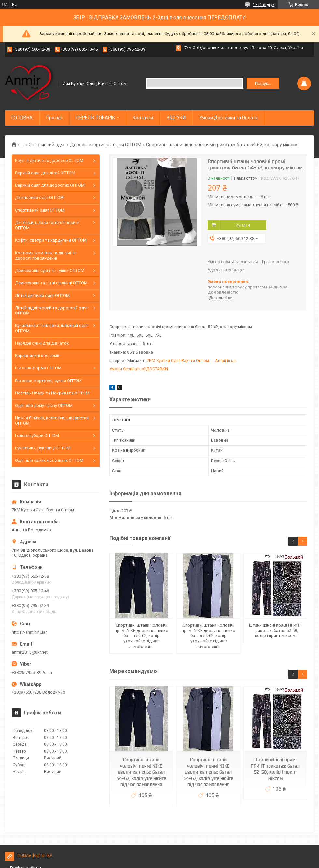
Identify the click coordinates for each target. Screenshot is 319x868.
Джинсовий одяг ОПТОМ (39, 198)
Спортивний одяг (47, 145)
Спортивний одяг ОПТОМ (40, 210)
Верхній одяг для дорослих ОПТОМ (50, 185)
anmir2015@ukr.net (30, 652)
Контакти (143, 118)
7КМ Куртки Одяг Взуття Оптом (178, 361)
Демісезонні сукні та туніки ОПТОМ (50, 270)
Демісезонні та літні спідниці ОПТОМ (51, 283)
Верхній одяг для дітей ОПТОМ (45, 173)
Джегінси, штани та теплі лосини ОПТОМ (47, 225)
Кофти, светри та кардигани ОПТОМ (51, 240)
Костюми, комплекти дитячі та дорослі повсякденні (46, 255)
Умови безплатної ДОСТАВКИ (139, 369)
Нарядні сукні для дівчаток (42, 343)
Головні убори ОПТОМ (37, 436)
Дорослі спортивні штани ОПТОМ (106, 145)
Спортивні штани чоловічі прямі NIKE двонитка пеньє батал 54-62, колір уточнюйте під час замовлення (141, 636)
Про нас (55, 118)
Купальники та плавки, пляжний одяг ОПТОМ (52, 328)
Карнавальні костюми (37, 356)
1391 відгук (264, 5)
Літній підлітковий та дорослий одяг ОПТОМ (51, 310)
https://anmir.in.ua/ (29, 632)
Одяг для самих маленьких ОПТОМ (49, 460)
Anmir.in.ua (225, 361)
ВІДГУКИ (176, 118)
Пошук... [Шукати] (263, 83)
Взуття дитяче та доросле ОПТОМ (49, 160)
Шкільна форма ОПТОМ (38, 368)
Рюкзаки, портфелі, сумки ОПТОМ (48, 381)
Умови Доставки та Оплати (229, 118)
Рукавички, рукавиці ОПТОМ (43, 448)
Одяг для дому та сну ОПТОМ (44, 405)
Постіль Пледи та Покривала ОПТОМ (52, 393)
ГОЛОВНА (22, 118)
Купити (243, 225)
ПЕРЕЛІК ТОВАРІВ (96, 118)
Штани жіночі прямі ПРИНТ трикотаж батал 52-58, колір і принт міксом (275, 631)
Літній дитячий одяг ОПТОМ (42, 295)
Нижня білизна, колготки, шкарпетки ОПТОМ (52, 420)
